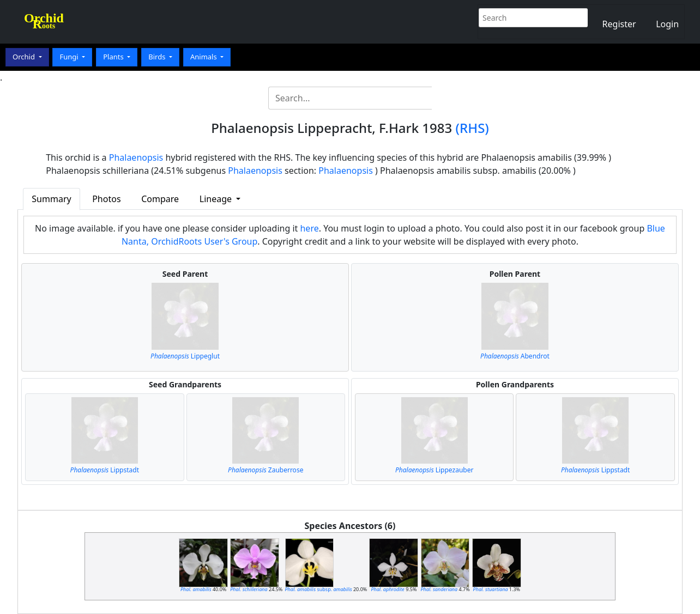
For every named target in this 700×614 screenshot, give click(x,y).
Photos (106, 199)
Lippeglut (185, 356)
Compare (160, 199)
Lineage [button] (217, 199)
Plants (114, 57)
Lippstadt (105, 470)
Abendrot (515, 356)
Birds (158, 57)
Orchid (25, 57)
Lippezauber (434, 470)
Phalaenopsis (136, 157)
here (309, 228)
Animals (204, 57)
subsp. (319, 589)
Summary (51, 199)
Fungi (70, 57)
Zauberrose (265, 470)
